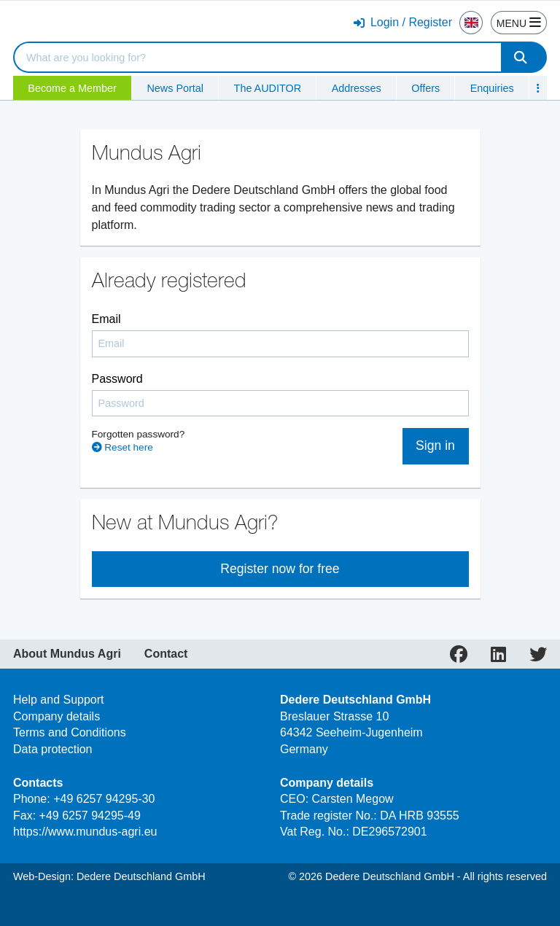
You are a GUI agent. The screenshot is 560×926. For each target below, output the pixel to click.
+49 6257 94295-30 (104, 799)
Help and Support (59, 700)
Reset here (122, 447)
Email (106, 319)
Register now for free (280, 569)
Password (117, 379)
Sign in (435, 446)
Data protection (53, 749)
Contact (166, 654)
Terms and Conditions (70, 732)
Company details (57, 716)
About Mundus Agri (67, 654)
